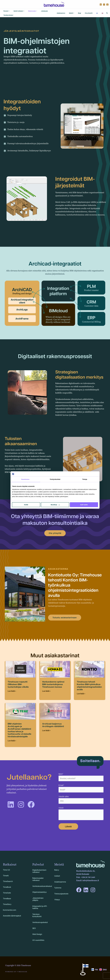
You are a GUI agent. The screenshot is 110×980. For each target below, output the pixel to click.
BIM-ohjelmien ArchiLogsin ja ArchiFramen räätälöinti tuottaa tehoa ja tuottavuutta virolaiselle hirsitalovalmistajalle (19, 728)
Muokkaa (55, 505)
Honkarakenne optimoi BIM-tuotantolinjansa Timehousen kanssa (53, 682)
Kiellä (26, 505)
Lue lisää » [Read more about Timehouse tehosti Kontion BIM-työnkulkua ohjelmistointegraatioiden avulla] (81, 691)
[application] (7, 12)
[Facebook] (107, 5)
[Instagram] (104, 5)
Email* (81, 786)
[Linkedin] (101, 5)
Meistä (59, 862)
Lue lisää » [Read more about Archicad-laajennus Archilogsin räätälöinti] (46, 728)
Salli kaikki (84, 505)
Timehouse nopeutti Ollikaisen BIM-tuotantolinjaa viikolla (18, 682)
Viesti (81, 811)
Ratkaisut (10, 862)
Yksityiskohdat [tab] (55, 479)
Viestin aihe (81, 797)
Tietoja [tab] (85, 479)
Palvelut (38, 862)
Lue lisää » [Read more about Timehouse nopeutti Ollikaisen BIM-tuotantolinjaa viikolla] (12, 689)
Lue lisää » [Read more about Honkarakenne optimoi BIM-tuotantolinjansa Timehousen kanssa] (46, 689)
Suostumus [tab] (25, 479)
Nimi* (81, 775)
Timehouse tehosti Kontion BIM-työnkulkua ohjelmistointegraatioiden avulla (89, 683)
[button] (107, 12)
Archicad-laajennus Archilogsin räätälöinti (53, 723)
